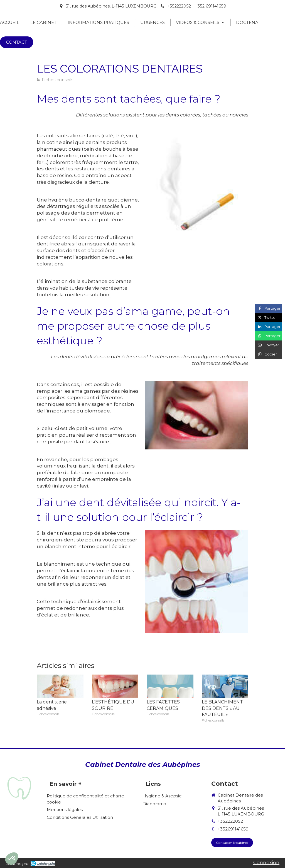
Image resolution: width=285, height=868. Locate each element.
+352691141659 (233, 829)
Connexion (266, 862)
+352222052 (230, 821)
